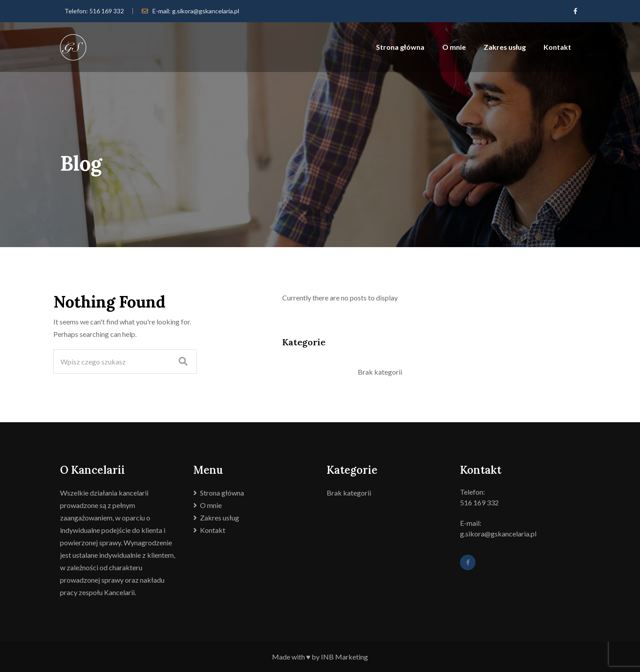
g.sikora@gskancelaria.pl (206, 11)
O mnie (454, 47)
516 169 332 (107, 11)
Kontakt (557, 47)
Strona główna (400, 47)
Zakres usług (505, 47)
